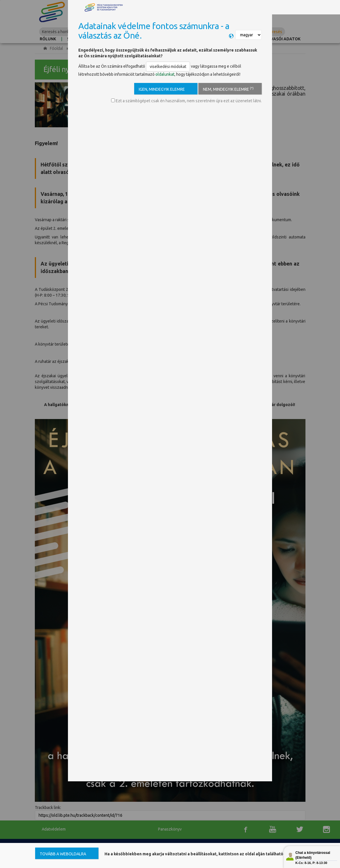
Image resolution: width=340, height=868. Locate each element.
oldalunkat (165, 74)
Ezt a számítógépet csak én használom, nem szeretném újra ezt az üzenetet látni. (186, 101)
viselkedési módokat (168, 67)
